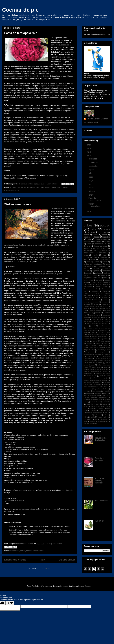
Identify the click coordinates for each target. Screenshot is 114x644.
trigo (96, 419)
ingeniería (91, 356)
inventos (96, 248)
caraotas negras (95, 315)
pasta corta (31, 187)
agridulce (107, 295)
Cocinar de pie (20, 10)
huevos (104, 275)
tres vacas (87, 419)
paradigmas (97, 384)
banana (86, 308)
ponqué (99, 280)
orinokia (86, 380)
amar (106, 300)
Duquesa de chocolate (91, 289)
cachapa (107, 311)
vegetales (106, 282)
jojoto (93, 361)
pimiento (89, 393)
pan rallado (87, 382)
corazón (104, 324)
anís (85, 260)
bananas (95, 308)
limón (105, 248)
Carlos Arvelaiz (102, 287)
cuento (97, 269)
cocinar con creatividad (93, 264)
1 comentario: (52, 184)
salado (95, 235)
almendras (87, 300)
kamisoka (64, 586)
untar (85, 421)
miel (101, 376)
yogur (93, 424)
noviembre (93, 162)
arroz (88, 262)
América (107, 284)
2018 (89, 152)
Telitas (86, 293)
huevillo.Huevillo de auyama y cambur (97, 354)
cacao (86, 235)
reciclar (92, 408)
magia (86, 369)
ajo (97, 298)
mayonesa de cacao (103, 374)
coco (108, 264)
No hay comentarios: (55, 544)
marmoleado (88, 374)
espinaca (104, 339)
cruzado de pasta (104, 326)
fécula (108, 348)
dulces (23, 187)
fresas (105, 345)
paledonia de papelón (100, 380)
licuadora (97, 278)
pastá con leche (101, 389)
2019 (89, 149)
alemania (16, 551)
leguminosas (96, 367)
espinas (86, 341)
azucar (105, 306)
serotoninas (88, 415)
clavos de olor (97, 319)
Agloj (104, 255)
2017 (89, 156)
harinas (29, 551)
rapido (86, 406)
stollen (42, 551)
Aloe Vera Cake (101, 501)
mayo (91, 180)
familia (98, 343)
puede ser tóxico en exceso (93, 400)
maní (105, 371)
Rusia (47, 187)
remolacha (40, 187)
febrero (92, 191)
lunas (105, 367)
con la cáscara (92, 324)
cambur (107, 242)
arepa (96, 304)
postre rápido (103, 397)
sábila (86, 417)
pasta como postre (90, 387)
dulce (94, 229)
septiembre (94, 166)
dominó (86, 332)
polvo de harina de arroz (92, 395)
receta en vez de (97, 406)
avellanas (96, 306)
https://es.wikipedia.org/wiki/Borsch (54, 86)
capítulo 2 (89, 313)
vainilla (95, 255)
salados (53, 187)
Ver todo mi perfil (91, 122)
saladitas (94, 411)
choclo (105, 317)
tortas (86, 255)
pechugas (87, 391)
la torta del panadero (94, 363)
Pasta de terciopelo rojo (21, 33)
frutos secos (94, 348)
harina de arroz (101, 246)
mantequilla (95, 371)
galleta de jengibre (104, 350)
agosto (92, 170)
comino (90, 266)
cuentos (87, 237)
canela (89, 244)
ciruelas (86, 319)
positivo (93, 397)
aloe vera (97, 300)
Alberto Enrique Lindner (97, 119)
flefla (105, 343)
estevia (95, 341)
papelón (106, 237)
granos (90, 352)
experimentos (105, 341)
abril (91, 184)
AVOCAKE (99, 521)
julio (91, 173)
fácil (102, 348)
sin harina (97, 415)
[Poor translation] (10, 603)
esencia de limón (90, 339)
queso (105, 404)
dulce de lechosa (104, 332)
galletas (98, 273)
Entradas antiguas (67, 560)
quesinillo (107, 402)
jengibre (87, 278)
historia (95, 275)
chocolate (103, 232)
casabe (96, 262)
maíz (105, 278)
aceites (104, 257)
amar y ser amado (91, 302)
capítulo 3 (99, 313)
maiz (85, 371)
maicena (105, 369)
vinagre (86, 424)
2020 (89, 145)
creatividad (102, 266)
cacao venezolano (96, 311)
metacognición (91, 376)
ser (106, 413)
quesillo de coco (96, 402)
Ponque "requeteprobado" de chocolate (102, 438)
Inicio (42, 560)
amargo (104, 302)
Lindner (87, 257)
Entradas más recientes (15, 560)
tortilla (93, 417)
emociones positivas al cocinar (97, 335)
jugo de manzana (104, 361)
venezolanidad (103, 421)
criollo (93, 326)
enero (91, 195)
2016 (89, 212)
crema (86, 269)
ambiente (87, 304)
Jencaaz (87, 242)
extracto (89, 343)
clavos (105, 262)
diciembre (93, 159)
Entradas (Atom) (45, 568)
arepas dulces (105, 260)
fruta (85, 348)
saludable (96, 282)
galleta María (90, 350)
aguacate (89, 298)
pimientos (98, 393)
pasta (106, 384)
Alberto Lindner (101, 239)
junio (91, 177)
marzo (92, 188)
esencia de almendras (100, 337)
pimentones (97, 391)
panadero (97, 382)
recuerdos (100, 408)
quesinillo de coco (93, 404)
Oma (95, 257)
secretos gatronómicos (94, 413)
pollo (106, 393)
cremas (86, 326)
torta (89, 239)
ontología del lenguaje (100, 378)
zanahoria (90, 284)
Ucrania (7, 190)
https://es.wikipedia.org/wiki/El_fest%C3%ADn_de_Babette (27, 76)
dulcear (97, 237)
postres (36, 551)
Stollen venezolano (17, 204)
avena (104, 235)
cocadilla (98, 321)
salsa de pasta (63, 187)
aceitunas (16, 187)
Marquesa (95, 291)
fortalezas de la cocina (92, 345)
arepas (93, 260)
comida (107, 321)
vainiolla (93, 421)
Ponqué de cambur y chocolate (99, 481)
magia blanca (95, 369)
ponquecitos (88, 280)
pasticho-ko (88, 389)
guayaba (103, 352)
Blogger (88, 586)
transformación (102, 417)
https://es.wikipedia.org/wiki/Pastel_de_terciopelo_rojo (25, 161)
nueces (96, 251)
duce (93, 332)
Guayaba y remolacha (99, 459)
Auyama (89, 287)
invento (97, 358)
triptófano (104, 419)
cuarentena (104, 330)
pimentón (107, 391)
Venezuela (15, 190)
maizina (87, 251)
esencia (86, 337)
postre (107, 229)
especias (96, 271)
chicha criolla (96, 317)
